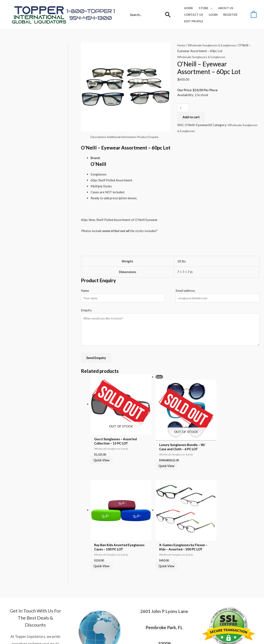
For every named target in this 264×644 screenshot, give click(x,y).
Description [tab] (99, 137)
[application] (210, 8)
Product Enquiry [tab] (152, 137)
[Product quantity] (183, 108)
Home (181, 45)
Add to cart (191, 117)
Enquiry (86, 311)
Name (85, 291)
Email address (185, 291)
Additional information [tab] (124, 137)
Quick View (104, 450)
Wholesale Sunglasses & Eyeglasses (214, 45)
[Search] (168, 15)
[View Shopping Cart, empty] (254, 14)
